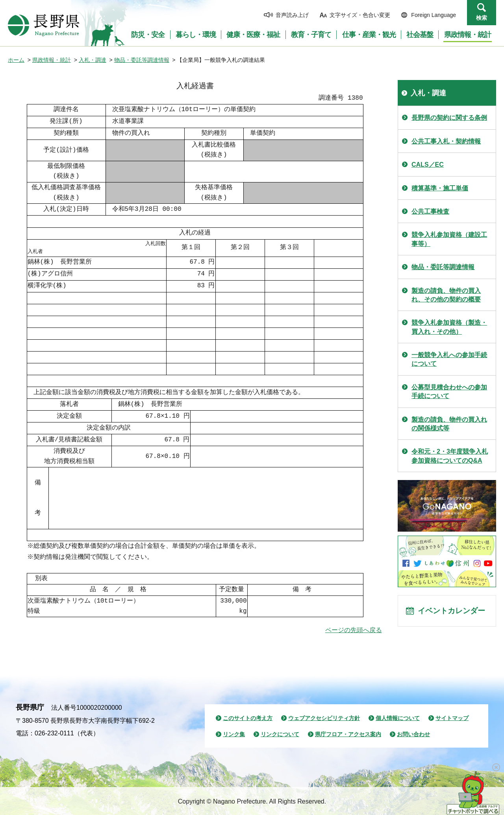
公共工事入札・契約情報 (446, 141)
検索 (482, 18)
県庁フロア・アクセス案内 (348, 734)
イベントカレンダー (453, 612)
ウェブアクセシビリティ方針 (324, 718)
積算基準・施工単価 (440, 188)
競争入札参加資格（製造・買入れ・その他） (449, 327)
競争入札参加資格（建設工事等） (449, 239)
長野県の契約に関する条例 (449, 118)
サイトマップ (452, 718)
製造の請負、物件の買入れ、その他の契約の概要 (446, 295)
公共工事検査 (430, 211)
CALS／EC (428, 165)
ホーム (16, 60)
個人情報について (398, 718)
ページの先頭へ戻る (354, 630)
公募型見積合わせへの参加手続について (449, 392)
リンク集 (234, 734)
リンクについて (280, 734)
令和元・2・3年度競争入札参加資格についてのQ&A (450, 456)
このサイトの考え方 (248, 718)
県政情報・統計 (52, 60)
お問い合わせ (413, 734)
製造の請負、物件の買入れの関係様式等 (449, 424)
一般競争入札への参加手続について (449, 359)
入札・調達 (93, 60)
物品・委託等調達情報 (142, 60)
